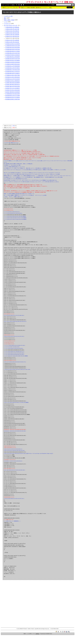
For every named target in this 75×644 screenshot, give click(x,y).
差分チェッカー (6, 8)
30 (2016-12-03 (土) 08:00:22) (12, 81)
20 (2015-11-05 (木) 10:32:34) (12, 62)
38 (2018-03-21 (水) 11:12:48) (12, 96)
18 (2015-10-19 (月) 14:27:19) (12, 59)
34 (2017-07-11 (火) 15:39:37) (12, 88)
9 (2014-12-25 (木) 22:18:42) (12, 42)
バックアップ (7, 23)
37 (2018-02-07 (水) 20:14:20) (12, 94)
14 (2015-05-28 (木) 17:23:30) (12, 51)
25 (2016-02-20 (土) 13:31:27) (12, 72)
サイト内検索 (51, 5)
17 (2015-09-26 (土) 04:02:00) (12, 57)
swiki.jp (37, 634)
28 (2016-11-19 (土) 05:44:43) (12, 77)
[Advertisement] (38, 112)
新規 (13, 5)
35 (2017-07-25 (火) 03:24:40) (12, 90)
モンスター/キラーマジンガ (11, 12)
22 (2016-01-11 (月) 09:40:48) (12, 66)
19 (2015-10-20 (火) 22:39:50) (12, 60)
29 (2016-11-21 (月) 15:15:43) (12, 79)
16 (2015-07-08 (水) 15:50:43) (12, 55)
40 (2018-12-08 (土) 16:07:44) (12, 99)
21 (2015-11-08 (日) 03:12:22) (12, 64)
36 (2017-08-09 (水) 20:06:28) (12, 92)
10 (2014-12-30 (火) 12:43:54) (12, 44)
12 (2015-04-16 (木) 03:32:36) (12, 48)
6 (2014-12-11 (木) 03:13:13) (12, 36)
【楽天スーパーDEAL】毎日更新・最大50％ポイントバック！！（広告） (36, 8)
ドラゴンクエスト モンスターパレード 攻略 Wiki (50, 2)
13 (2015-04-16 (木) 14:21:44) (12, 49)
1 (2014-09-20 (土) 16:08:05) (12, 27)
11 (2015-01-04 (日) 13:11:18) (12, 46)
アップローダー (14, 8)
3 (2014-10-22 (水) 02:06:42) (12, 31)
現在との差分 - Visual (9, 20)
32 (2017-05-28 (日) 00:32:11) (12, 84)
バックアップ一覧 (8, 16)
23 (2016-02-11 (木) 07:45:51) (12, 68)
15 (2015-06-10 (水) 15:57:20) (12, 53)
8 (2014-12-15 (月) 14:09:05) (12, 40)
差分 (5, 18)
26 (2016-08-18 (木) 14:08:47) (12, 73)
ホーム (4, 5)
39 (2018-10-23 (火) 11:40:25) (12, 97)
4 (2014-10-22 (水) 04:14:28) (12, 33)
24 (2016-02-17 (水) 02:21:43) (12, 70)
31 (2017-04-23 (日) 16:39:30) (12, 83)
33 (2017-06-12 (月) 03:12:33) (12, 86)
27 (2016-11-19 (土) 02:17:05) (12, 75)
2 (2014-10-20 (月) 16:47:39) (12, 29)
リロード (9, 5)
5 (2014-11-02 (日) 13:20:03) (12, 35)
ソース (6, 22)
